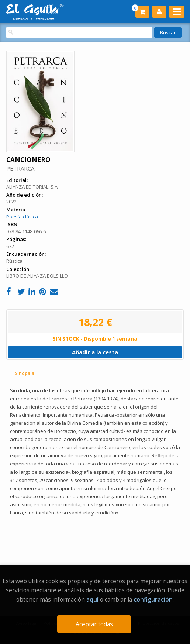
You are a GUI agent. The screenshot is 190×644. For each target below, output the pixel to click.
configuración (153, 599)
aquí (92, 599)
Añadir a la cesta (95, 352)
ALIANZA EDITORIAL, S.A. (32, 187)
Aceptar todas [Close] (94, 624)
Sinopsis (25, 373)
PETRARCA (20, 168)
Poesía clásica (22, 217)
